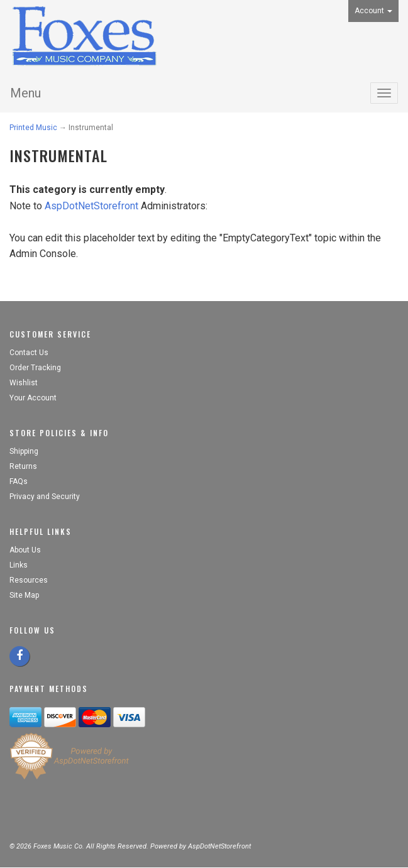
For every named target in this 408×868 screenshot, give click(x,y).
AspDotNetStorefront (91, 206)
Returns (23, 466)
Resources (29, 580)
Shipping (24, 451)
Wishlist (24, 383)
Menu (25, 93)
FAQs (19, 481)
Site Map (24, 595)
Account (373, 11)
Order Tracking (35, 368)
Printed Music (33, 128)
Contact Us (29, 353)
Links (19, 565)
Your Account (33, 398)
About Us (25, 550)
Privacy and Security (46, 497)
